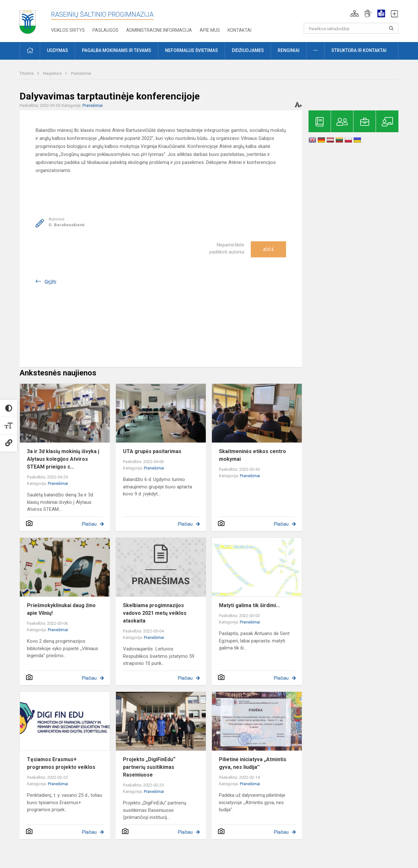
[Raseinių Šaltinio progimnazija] (28, 20)
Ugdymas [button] (57, 50)
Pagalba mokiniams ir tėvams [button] (117, 50)
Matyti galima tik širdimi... (249, 605)
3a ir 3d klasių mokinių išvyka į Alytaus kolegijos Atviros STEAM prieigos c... (63, 459)
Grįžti (50, 282)
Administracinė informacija (159, 30)
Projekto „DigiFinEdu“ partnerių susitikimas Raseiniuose (149, 767)
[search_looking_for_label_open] (391, 28)
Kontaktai (239, 30)
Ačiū (268, 249)
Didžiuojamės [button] (248, 50)
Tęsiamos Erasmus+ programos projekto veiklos (61, 763)
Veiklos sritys (68, 30)
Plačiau (89, 524)
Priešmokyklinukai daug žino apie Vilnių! (61, 609)
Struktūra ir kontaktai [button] (359, 50)
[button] (355, 13)
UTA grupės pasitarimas (152, 451)
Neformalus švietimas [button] (192, 50)
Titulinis (27, 73)
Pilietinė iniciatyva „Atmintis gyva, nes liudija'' (253, 763)
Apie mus (210, 30)
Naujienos (53, 73)
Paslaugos (105, 30)
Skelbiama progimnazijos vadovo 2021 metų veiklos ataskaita (155, 613)
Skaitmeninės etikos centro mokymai (253, 455)
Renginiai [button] (289, 50)
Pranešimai (81, 73)
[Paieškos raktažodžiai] (351, 28)
